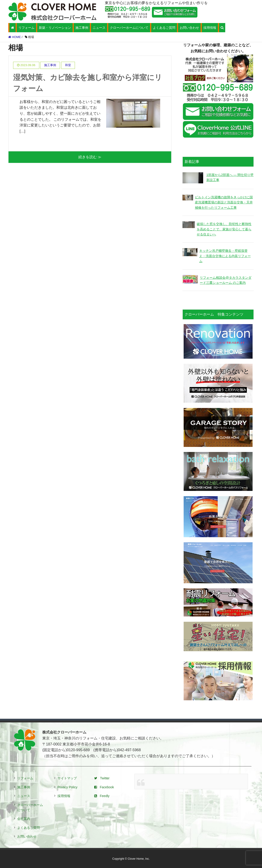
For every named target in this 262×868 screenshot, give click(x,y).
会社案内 (24, 819)
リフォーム (26, 28)
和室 (68, 65)
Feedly (102, 796)
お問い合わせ (189, 28)
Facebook (104, 787)
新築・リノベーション (55, 28)
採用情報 (210, 28)
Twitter (102, 778)
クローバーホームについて (129, 28)
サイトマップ (67, 778)
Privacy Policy (67, 787)
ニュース (99, 28)
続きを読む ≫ (90, 157)
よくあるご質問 (164, 28)
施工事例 (82, 28)
